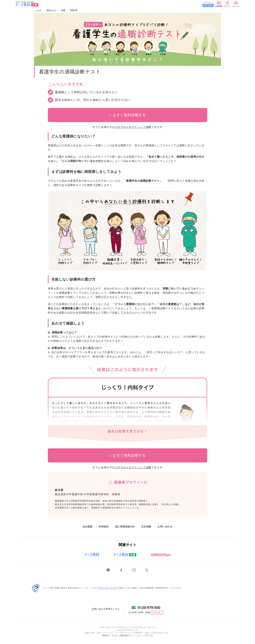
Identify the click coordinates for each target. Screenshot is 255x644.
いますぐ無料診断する (127, 115)
